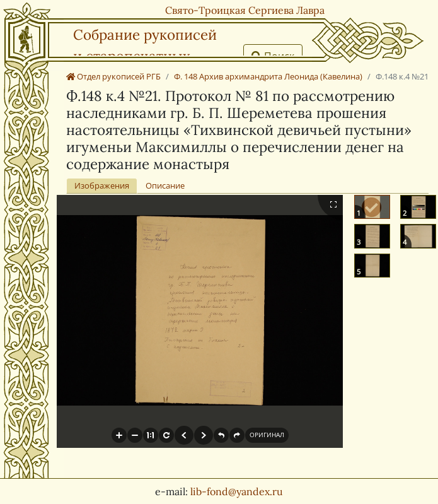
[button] (119, 435)
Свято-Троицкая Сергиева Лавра (245, 10)
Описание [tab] (165, 185)
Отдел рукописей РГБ (113, 76)
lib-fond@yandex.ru (237, 491)
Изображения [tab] (102, 185)
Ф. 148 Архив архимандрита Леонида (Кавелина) (268, 76)
